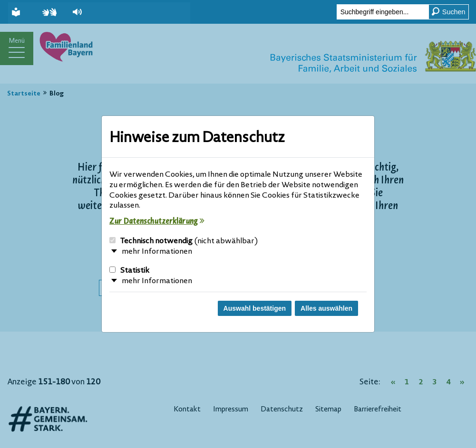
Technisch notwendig (184, 241)
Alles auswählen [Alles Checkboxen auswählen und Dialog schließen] (326, 308)
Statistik (129, 271)
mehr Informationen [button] (157, 252)
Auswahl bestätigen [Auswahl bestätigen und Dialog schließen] (255, 308)
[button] (82, 12)
